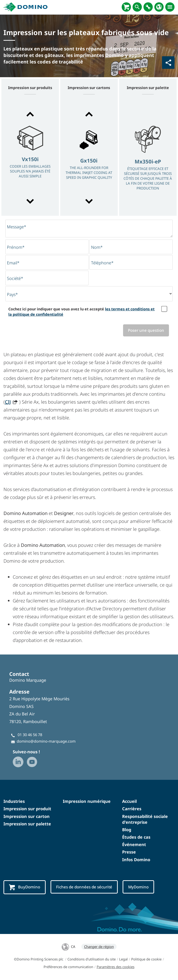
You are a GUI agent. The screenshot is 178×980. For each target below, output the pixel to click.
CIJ (8, 402)
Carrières (132, 809)
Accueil (129, 801)
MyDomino (138, 887)
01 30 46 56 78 (30, 735)
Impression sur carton (27, 816)
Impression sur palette (27, 824)
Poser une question (146, 330)
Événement (134, 844)
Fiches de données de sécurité (84, 887)
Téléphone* (102, 263)
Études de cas (136, 837)
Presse (129, 852)
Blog (127, 830)
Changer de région (99, 947)
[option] (30, 158)
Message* (17, 227)
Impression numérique (87, 801)
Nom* (97, 247)
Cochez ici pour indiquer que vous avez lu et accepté (81, 312)
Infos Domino (136, 860)
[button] (30, 114)
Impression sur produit (27, 809)
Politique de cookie (146, 959)
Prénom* (16, 247)
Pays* (12, 294)
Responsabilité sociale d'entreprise (145, 819)
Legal (123, 959)
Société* (15, 278)
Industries (14, 801)
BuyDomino (25, 887)
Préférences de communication (68, 967)
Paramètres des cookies (116, 967)
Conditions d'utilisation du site (92, 959)
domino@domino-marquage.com (46, 741)
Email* (13, 263)
